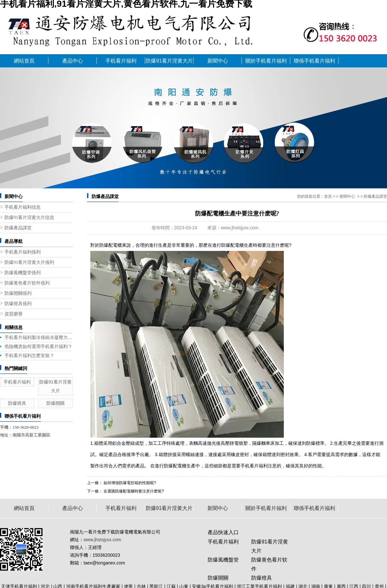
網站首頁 (24, 61)
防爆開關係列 (18, 293)
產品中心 (73, 61)
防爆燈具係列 (18, 304)
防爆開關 (55, 403)
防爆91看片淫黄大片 (169, 61)
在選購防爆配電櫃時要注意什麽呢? (133, 491)
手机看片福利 (121, 61)
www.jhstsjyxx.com (240, 228)
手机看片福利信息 (23, 207)
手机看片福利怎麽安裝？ (29, 355)
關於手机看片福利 (266, 61)
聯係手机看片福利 (314, 61)
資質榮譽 (14, 314)
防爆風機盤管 (223, 560)
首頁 (328, 196)
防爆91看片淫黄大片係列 (29, 262)
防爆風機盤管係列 (23, 273)
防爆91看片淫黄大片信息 (29, 218)
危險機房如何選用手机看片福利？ (38, 346)
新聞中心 (218, 61)
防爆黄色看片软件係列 (27, 283)
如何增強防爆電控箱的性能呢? (129, 483)
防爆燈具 (17, 403)
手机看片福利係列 (23, 252)
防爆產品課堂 (18, 228)
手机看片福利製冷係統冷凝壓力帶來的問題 (39, 337)
